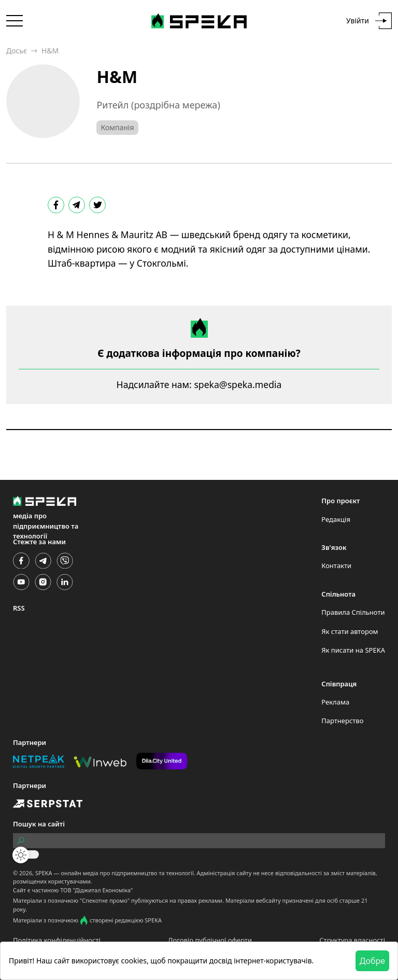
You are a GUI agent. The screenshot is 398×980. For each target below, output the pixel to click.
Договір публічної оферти (210, 940)
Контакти (336, 565)
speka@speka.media (238, 384)
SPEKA (44, 873)
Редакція (336, 519)
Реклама (335, 702)
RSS (19, 608)
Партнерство (342, 721)
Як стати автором (350, 631)
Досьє (17, 51)
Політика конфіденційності (57, 940)
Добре (372, 961)
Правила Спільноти (353, 612)
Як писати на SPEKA (353, 650)
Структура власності (352, 940)
